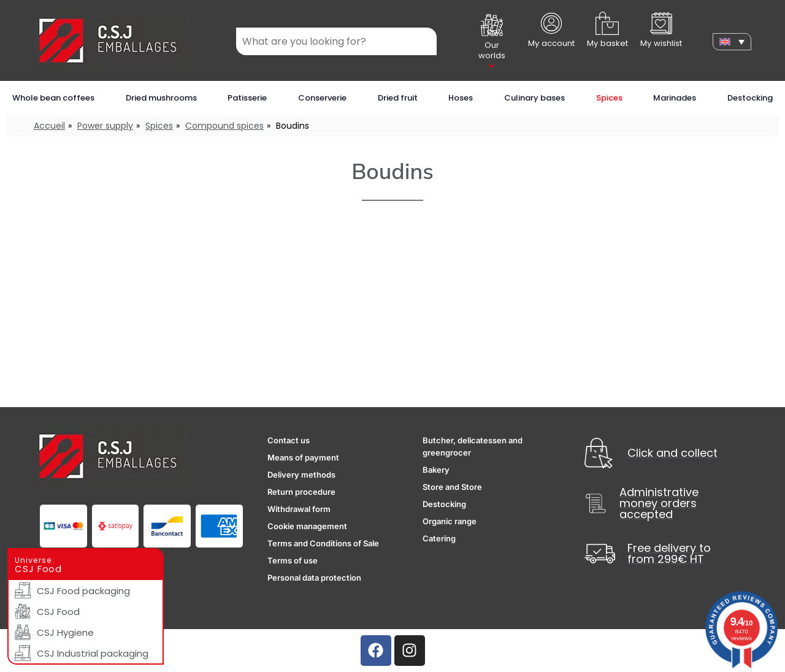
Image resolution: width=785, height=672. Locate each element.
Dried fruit (398, 98)
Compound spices (224, 126)
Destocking (750, 98)
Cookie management (307, 526)
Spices (609, 98)
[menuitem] (732, 42)
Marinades (675, 98)
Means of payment (303, 457)
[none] (732, 42)
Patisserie (247, 98)
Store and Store (452, 487)
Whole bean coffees (53, 98)
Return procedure (301, 492)
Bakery (436, 470)
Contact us (289, 440)
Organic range (450, 521)
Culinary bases (534, 98)
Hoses (461, 98)
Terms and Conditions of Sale (323, 543)
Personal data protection (314, 578)
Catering (439, 538)
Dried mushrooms (161, 98)
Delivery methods (301, 475)
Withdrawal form (299, 509)
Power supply (105, 126)
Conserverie (322, 98)
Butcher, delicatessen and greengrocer (473, 446)
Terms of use (293, 560)
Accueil (49, 126)
